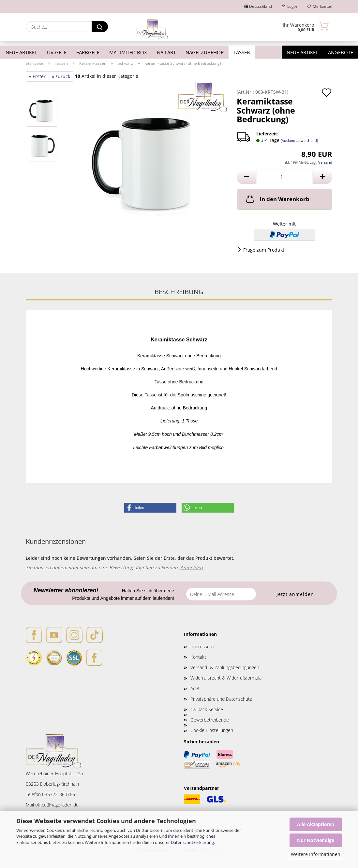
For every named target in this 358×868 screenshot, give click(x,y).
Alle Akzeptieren (316, 824)
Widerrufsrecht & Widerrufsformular (227, 678)
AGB (195, 689)
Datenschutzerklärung (192, 842)
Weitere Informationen (316, 854)
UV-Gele (57, 52)
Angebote (341, 52)
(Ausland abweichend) (299, 140)
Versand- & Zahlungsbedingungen (225, 667)
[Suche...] (100, 27)
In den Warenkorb (277, 199)
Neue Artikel (21, 52)
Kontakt (198, 657)
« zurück (61, 76)
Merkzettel (320, 6)
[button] (246, 177)
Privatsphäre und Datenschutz (221, 699)
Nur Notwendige (316, 840)
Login (289, 6)
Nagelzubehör (205, 52)
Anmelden (192, 567)
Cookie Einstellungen (212, 730)
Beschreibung (179, 292)
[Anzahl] (284, 177)
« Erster (37, 76)
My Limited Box (128, 52)
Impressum (202, 647)
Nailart (166, 52)
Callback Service (207, 709)
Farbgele (88, 52)
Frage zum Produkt (264, 250)
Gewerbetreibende (210, 720)
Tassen (242, 52)
